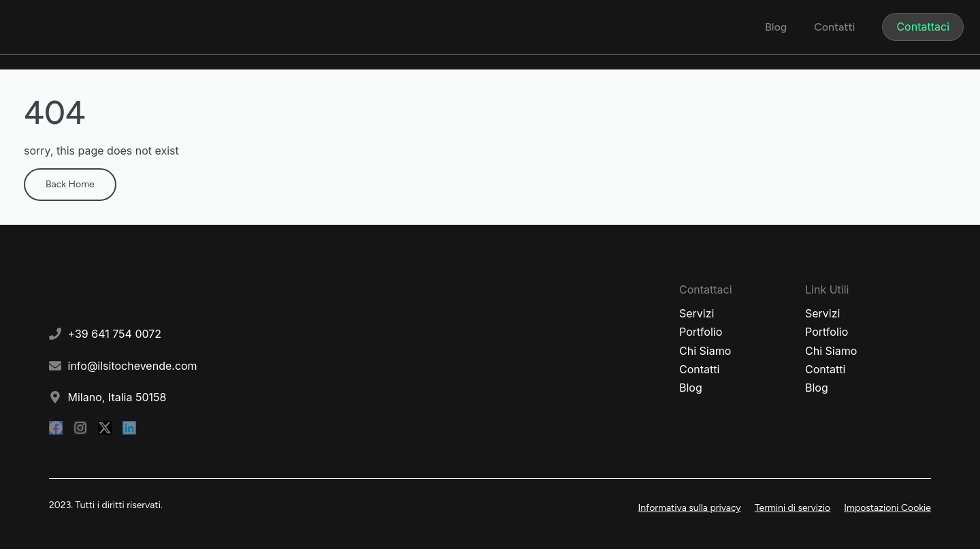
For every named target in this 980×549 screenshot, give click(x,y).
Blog (776, 27)
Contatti (834, 27)
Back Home (70, 184)
